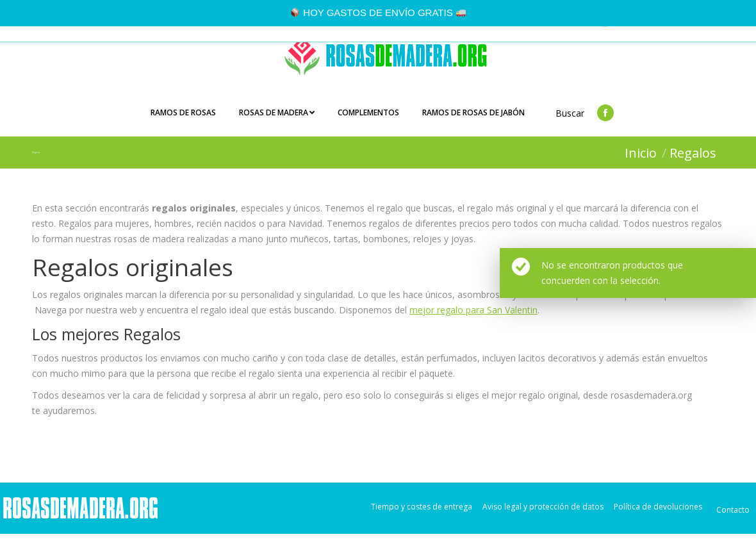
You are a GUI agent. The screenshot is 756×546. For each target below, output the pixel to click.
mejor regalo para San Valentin (473, 322)
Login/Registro (644, 32)
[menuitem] (183, 125)
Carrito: (711, 32)
